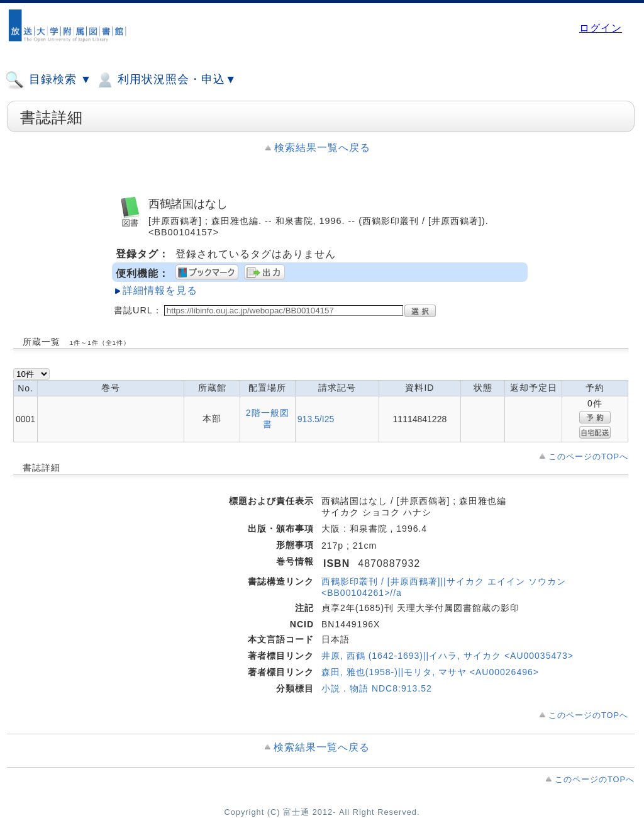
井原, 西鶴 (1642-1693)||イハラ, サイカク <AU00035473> (447, 656)
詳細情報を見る (160, 290)
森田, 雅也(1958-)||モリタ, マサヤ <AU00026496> (430, 672)
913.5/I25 (316, 419)
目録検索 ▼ (48, 80)
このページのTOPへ (588, 457)
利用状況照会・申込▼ (166, 80)
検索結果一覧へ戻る (322, 148)
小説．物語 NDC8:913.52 (377, 688)
